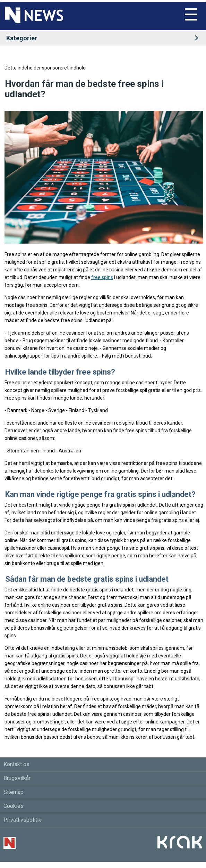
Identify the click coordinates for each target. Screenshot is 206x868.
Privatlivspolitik (22, 820)
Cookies (14, 806)
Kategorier (105, 38)
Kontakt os (16, 764)
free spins (102, 277)
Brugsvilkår (17, 778)
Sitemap (14, 792)
